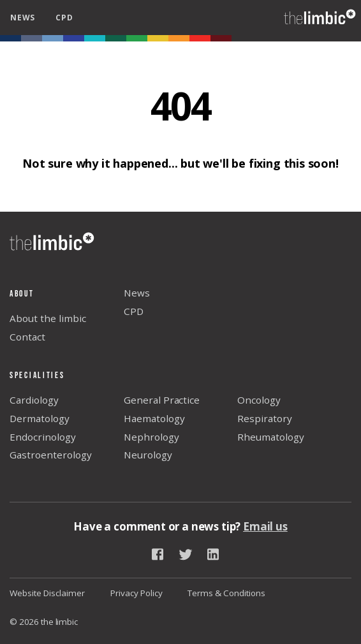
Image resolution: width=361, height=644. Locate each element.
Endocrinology (43, 437)
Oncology (259, 400)
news (23, 18)
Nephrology (151, 437)
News (137, 293)
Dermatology (40, 418)
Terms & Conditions (226, 593)
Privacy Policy (136, 593)
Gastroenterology (51, 455)
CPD (134, 311)
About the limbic (48, 318)
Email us (265, 526)
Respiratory (265, 418)
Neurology (148, 455)
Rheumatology (271, 437)
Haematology (154, 418)
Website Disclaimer (47, 593)
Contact (27, 337)
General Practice (162, 400)
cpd (64, 18)
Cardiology (34, 400)
